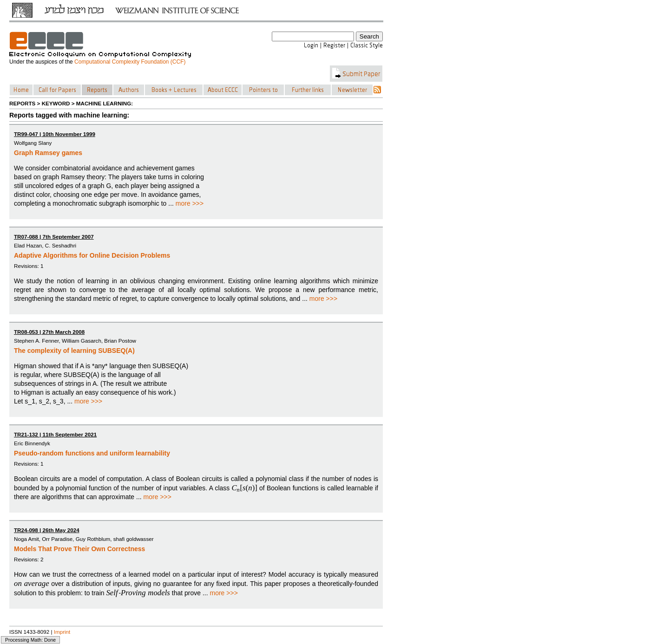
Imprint (62, 632)
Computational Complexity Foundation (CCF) (130, 62)
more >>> (190, 203)
